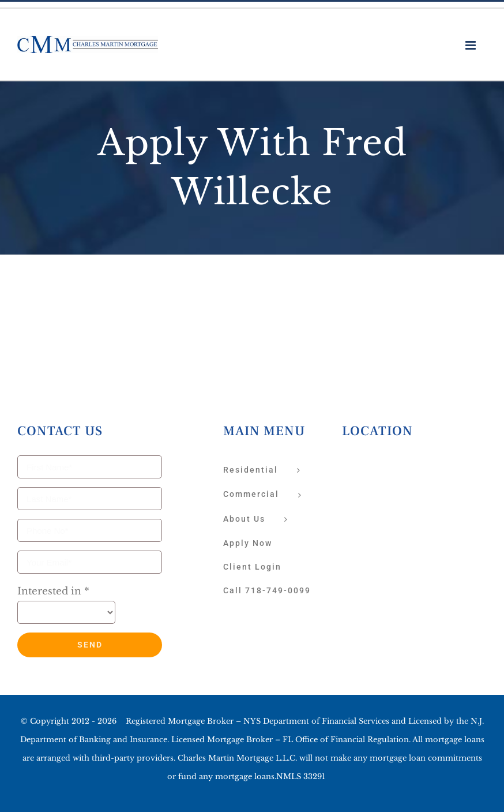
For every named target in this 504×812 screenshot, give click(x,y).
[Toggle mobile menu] (471, 45)
